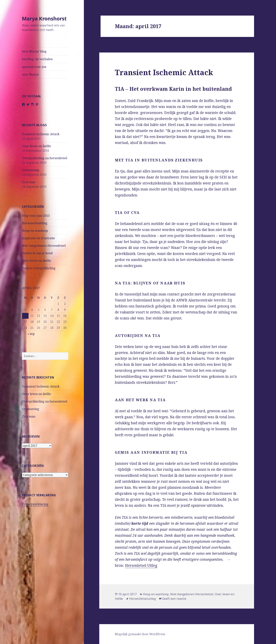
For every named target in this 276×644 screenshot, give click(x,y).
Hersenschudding (35, 223)
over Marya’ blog (34, 51)
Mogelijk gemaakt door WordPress (140, 634)
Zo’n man (29, 182)
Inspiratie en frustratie (38, 238)
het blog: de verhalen (37, 59)
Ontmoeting (31, 170)
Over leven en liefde (36, 146)
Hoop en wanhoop (35, 231)
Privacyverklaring (35, 504)
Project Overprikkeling (39, 268)
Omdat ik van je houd (37, 253)
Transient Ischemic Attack (41, 134)
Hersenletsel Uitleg (141, 565)
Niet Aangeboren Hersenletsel (44, 246)
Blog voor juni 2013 (36, 216)
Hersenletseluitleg (143, 599)
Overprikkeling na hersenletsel (45, 158)
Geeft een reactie (174, 599)
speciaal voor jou (34, 67)
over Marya (30, 74)
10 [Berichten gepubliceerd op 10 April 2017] (25, 316)
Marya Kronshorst (44, 18)
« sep (31, 334)
